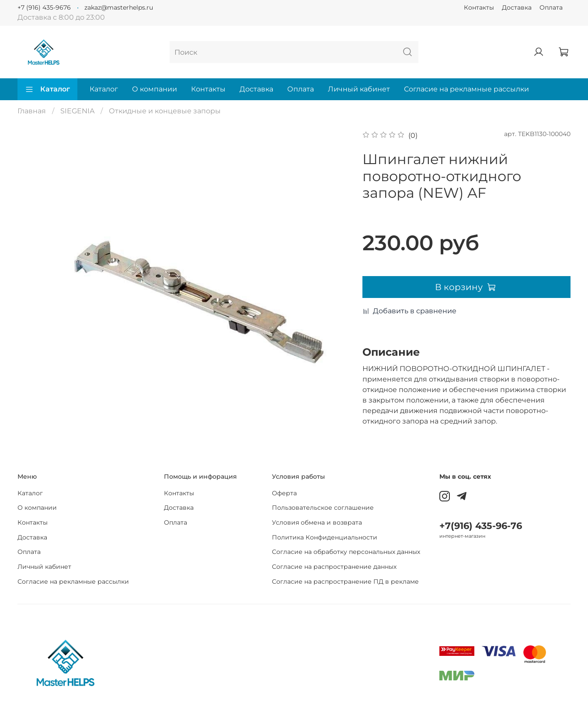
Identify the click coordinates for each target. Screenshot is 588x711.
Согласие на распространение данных (334, 567)
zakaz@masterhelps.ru (119, 7)
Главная (32, 111)
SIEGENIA (77, 111)
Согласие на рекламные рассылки (466, 89)
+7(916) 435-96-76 (481, 526)
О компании (155, 89)
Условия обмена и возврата (317, 522)
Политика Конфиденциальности (325, 537)
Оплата (551, 7)
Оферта (284, 493)
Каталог (47, 89)
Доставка (517, 7)
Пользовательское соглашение (323, 508)
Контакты (479, 7)
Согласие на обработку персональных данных (346, 552)
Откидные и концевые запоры (165, 111)
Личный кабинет (359, 89)
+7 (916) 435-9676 (44, 7)
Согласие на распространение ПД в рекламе (345, 581)
